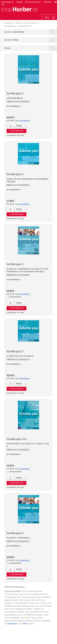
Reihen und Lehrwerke (26, 23)
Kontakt (19, 2)
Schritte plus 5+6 (16, 439)
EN (3, 5)
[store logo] (19, 9)
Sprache (15, 32)
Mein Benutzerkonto (33, 2)
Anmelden (48, 2)
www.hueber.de (7, 2)
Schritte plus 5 (15, 93)
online (25, 624)
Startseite (9, 23)
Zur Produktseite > (14, 106)
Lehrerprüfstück (15, 297)
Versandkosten (24, 121)
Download (12, 624)
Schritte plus (10, 26)
